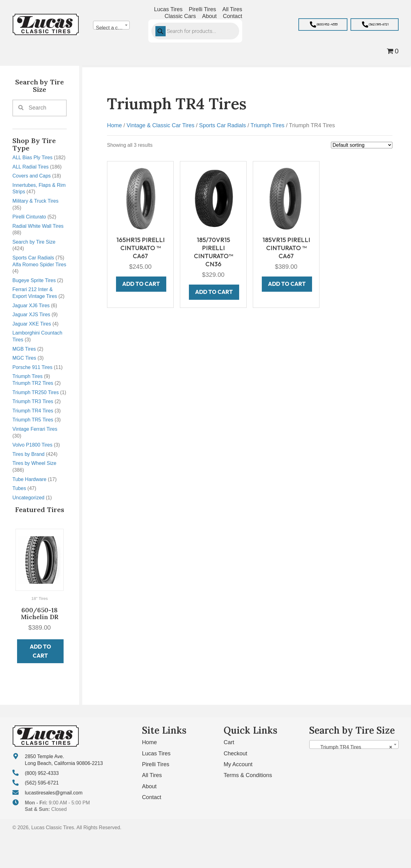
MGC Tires (24, 358)
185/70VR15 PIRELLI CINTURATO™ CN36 (213, 252)
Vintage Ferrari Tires (35, 429)
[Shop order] (362, 145)
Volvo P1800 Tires (32, 445)
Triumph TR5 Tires (33, 420)
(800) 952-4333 (42, 773)
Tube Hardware (29, 479)
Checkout (235, 753)
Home (114, 125)
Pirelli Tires (156, 764)
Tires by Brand (28, 454)
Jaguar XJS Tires (31, 315)
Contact (152, 797)
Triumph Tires (27, 376)
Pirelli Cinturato (29, 217)
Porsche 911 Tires (32, 367)
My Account (238, 764)
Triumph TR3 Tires (33, 401)
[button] (323, 25)
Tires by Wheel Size (34, 463)
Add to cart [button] (40, 651)
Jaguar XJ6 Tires (31, 306)
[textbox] (111, 28)
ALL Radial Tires (31, 167)
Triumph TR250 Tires (36, 392)
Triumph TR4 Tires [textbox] (352, 747)
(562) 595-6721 (42, 783)
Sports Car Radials (33, 258)
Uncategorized (28, 498)
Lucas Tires (156, 753)
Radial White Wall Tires (38, 226)
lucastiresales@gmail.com (54, 793)
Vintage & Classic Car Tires (161, 125)
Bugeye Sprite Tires (34, 280)
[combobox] (111, 25)
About (149, 786)
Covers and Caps (32, 176)
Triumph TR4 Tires (33, 411)
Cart (229, 742)
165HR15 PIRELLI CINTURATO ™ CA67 (141, 248)
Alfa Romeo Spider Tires (39, 265)
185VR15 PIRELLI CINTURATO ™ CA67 (286, 248)
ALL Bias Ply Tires (32, 157)
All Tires (152, 775)
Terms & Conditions (248, 775)
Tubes (19, 488)
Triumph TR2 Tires (33, 383)
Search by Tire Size (34, 242)
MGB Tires (24, 349)
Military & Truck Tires (35, 201)
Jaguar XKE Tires (32, 324)
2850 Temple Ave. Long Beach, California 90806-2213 (64, 760)
